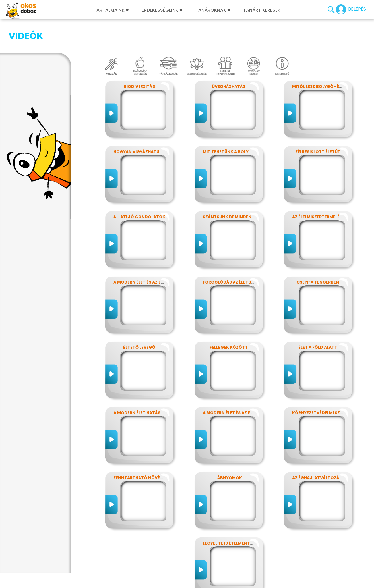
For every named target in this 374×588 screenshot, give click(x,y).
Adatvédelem (70, 580)
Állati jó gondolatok (139, 188)
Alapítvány (197, 580)
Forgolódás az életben (230, 254)
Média (162, 580)
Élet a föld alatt (318, 319)
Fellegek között (229, 319)
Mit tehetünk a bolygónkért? (237, 123)
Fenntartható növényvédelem (149, 449)
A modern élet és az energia (145, 254)
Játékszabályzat (134, 580)
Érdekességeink (162, 10)
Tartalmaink (111, 10)
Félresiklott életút (318, 123)
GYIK (177, 580)
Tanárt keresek (262, 10)
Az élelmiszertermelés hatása (326, 188)
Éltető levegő (139, 319)
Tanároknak (213, 10)
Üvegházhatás (229, 58)
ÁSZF (264, 580)
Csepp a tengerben (318, 254)
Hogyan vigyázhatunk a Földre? (151, 123)
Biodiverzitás (139, 58)
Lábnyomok (229, 449)
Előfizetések (100, 580)
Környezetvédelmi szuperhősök (328, 384)
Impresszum (39, 580)
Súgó (250, 580)
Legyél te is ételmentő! (229, 515)
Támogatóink (226, 580)
